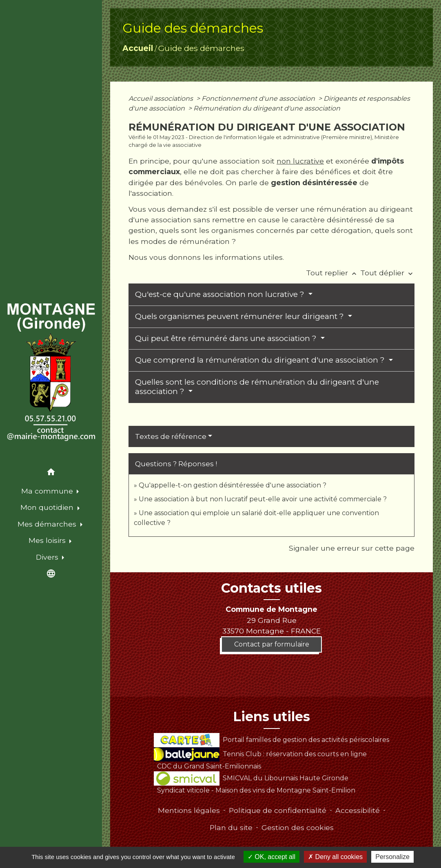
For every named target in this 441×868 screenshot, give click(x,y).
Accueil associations (162, 99)
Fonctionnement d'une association (259, 99)
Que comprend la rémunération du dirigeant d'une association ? (261, 360)
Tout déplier (387, 273)
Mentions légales (189, 810)
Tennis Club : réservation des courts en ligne (260, 754)
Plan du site (231, 827)
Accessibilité (358, 810)
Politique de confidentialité (278, 810)
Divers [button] (48, 557)
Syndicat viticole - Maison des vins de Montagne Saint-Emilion (256, 790)
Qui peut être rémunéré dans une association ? (227, 338)
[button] (51, 473)
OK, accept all (271, 857)
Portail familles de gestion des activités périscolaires (271, 740)
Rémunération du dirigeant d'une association (267, 108)
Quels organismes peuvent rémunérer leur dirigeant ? (240, 316)
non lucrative (300, 161)
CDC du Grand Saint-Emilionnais (209, 766)
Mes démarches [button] (48, 524)
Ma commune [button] (48, 491)
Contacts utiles (271, 588)
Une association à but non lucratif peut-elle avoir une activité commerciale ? (263, 499)
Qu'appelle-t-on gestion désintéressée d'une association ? (233, 485)
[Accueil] (51, 372)
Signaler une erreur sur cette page (352, 548)
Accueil (138, 48)
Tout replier (333, 273)
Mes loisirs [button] (48, 540)
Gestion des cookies (298, 827)
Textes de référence (171, 436)
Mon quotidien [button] (48, 507)
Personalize (392, 857)
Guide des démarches (201, 48)
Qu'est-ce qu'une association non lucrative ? (221, 294)
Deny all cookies (335, 857)
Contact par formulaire (272, 644)
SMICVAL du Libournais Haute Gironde (251, 778)
